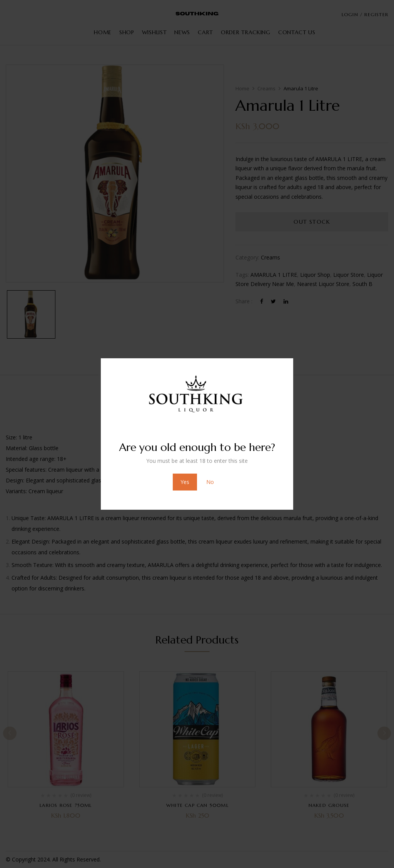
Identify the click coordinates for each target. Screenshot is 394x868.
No (210, 482)
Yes (185, 482)
